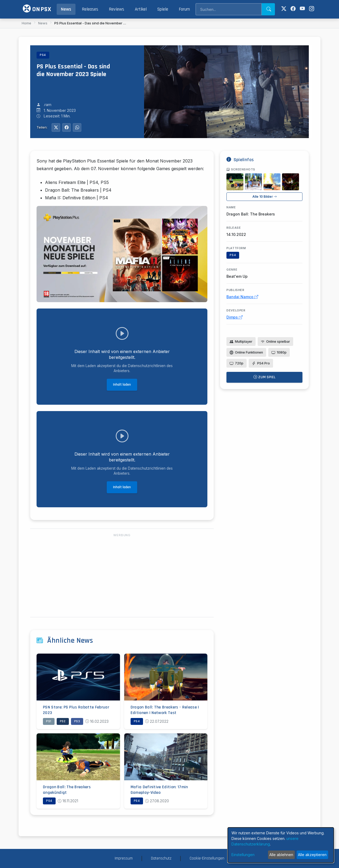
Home (26, 23)
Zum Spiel (265, 377)
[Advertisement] (122, 576)
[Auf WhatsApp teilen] (77, 127)
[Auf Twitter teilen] (56, 127)
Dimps (235, 317)
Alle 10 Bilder (265, 197)
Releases (90, 9)
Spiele (163, 9)
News (66, 9)
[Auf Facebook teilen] (66, 127)
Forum (184, 9)
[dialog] (281, 845)
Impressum (124, 858)
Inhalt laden (122, 385)
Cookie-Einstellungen (207, 858)
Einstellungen (243, 855)
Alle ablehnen (281, 855)
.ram (48, 105)
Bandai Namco (242, 297)
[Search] (228, 9)
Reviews (117, 9)
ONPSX (37, 9)
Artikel (141, 9)
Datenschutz (161, 858)
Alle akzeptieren (312, 855)
